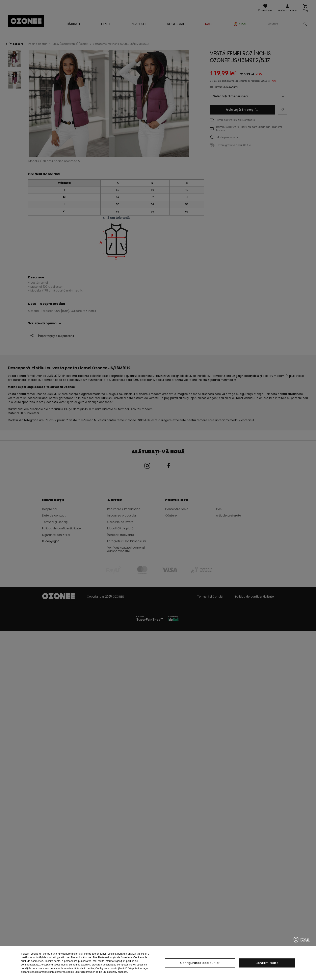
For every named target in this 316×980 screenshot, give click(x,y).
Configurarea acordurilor (200, 963)
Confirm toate (267, 963)
